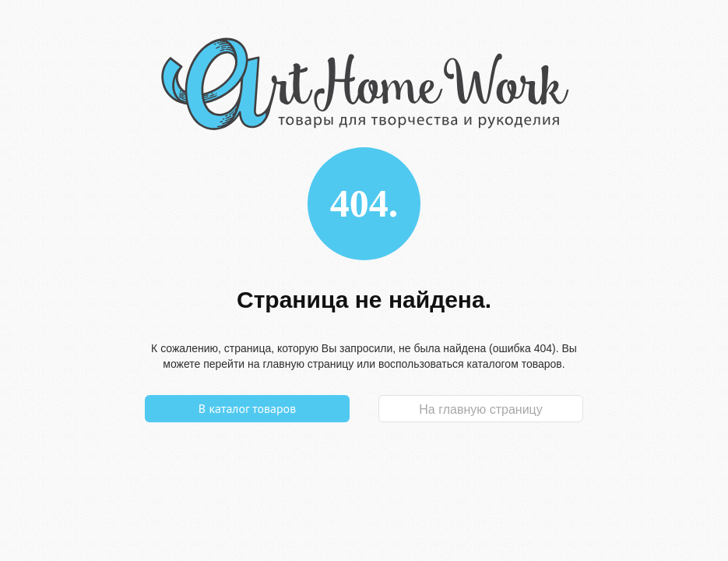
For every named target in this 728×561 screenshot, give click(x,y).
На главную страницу (480, 409)
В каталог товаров (247, 408)
